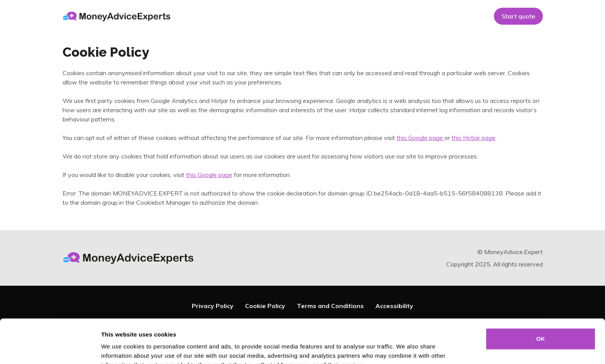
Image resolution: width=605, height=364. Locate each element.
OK (541, 297)
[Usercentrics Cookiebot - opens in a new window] (50, 349)
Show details (405, 349)
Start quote (518, 16)
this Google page (421, 138)
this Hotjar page (473, 138)
